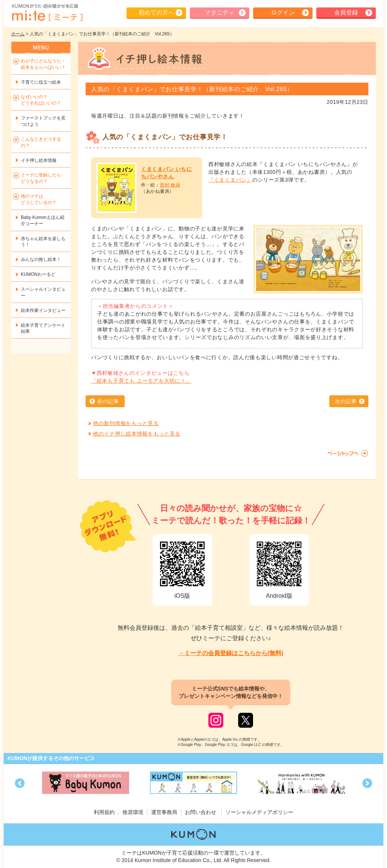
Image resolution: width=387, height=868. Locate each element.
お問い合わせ (201, 812)
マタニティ (220, 12)
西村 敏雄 (170, 185)
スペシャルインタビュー (43, 292)
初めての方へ (156, 12)
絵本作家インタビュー (43, 310)
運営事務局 (164, 812)
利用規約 (104, 812)
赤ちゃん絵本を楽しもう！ (43, 242)
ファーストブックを (43, 121)
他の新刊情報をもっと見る (126, 423)
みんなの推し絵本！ (41, 259)
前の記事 (108, 401)
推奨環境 (133, 812)
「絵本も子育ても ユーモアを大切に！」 (141, 381)
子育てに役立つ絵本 (41, 82)
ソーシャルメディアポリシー (259, 812)
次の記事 (346, 401)
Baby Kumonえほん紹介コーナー (43, 221)
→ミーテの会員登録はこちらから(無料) (231, 653)
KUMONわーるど (38, 274)
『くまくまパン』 (230, 180)
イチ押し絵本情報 (39, 160)
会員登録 (346, 12)
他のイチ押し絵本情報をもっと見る (137, 434)
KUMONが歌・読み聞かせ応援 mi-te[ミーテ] (47, 13)
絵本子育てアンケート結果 (43, 328)
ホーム (18, 34)
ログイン (283, 12)
